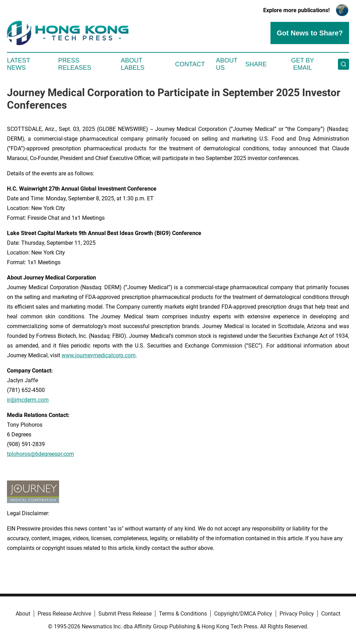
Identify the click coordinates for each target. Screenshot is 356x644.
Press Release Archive (64, 614)
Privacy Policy (297, 614)
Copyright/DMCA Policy (243, 614)
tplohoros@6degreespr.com (41, 454)
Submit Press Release (125, 614)
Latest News (18, 64)
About (23, 614)
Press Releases (75, 64)
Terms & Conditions (183, 614)
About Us (227, 64)
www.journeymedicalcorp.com (99, 355)
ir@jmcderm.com (28, 400)
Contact (190, 64)
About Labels (133, 64)
